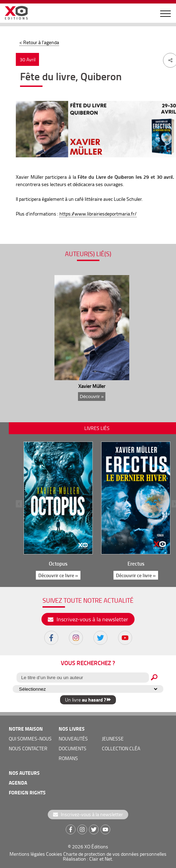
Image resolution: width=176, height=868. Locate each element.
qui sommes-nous (30, 739)
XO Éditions (96, 846)
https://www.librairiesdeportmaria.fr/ (98, 214)
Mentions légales (27, 854)
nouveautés (73, 739)
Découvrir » (91, 397)
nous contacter (28, 748)
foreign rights (27, 792)
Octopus (58, 563)
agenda (18, 783)
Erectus (136, 563)
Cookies (54, 854)
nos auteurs (24, 773)
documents (73, 748)
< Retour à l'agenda (39, 42)
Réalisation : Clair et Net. (88, 859)
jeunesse (113, 739)
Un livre (88, 700)
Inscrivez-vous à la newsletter (88, 619)
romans (68, 758)
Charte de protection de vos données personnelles (115, 854)
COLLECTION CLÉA (121, 748)
